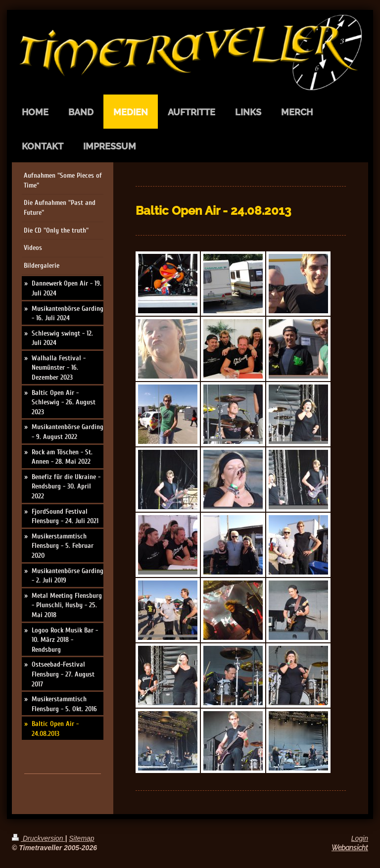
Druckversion (38, 838)
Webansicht (350, 848)
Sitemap (81, 838)
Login (360, 838)
